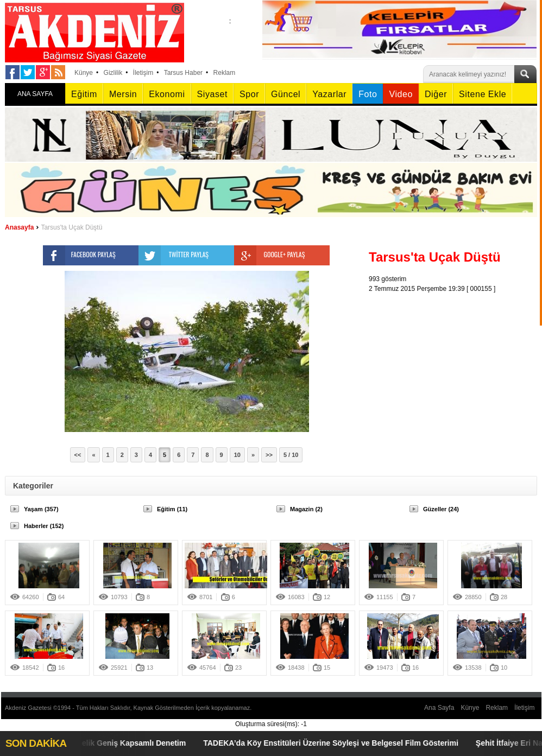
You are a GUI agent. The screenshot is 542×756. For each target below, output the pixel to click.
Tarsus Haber (183, 73)
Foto (368, 94)
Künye (84, 73)
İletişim (143, 73)
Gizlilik (113, 73)
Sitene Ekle (483, 94)
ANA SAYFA (35, 94)
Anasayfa (19, 227)
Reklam (225, 73)
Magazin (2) (306, 509)
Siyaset (212, 94)
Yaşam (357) (41, 509)
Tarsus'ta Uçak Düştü (71, 227)
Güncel (286, 94)
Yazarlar (329, 94)
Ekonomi (167, 94)
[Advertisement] (456, 361)
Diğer (436, 94)
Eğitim (84, 94)
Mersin (123, 94)
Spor (249, 94)
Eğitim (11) (172, 509)
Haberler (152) (44, 526)
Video (401, 94)
